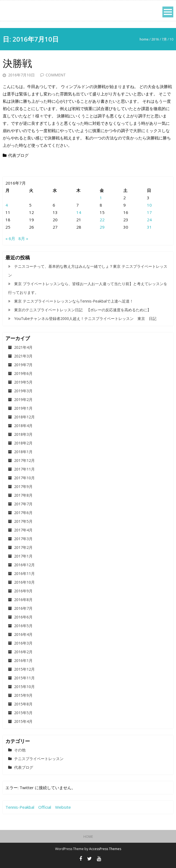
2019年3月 (23, 391)
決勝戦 (17, 63)
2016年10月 (24, 582)
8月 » (23, 238)
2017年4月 (23, 530)
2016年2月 (23, 652)
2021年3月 (23, 356)
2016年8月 (23, 600)
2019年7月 (23, 365)
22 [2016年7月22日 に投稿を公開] (102, 220)
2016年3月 (23, 643)
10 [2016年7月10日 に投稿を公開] (149, 205)
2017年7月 (23, 504)
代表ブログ (18, 155)
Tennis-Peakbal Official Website (38, 807)
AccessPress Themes (105, 849)
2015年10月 (24, 687)
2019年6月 (23, 373)
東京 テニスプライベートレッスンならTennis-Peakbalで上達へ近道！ (74, 301)
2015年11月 (24, 678)
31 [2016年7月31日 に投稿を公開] (149, 227)
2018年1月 (23, 452)
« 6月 (10, 238)
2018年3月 (23, 434)
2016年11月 (24, 573)
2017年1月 (23, 556)
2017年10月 (24, 478)
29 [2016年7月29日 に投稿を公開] (102, 227)
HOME (88, 837)
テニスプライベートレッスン (39, 759)
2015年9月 (23, 695)
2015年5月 (23, 713)
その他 (20, 750)
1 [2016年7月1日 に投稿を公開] (101, 198)
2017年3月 (23, 539)
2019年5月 (23, 382)
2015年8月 (23, 704)
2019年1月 (23, 408)
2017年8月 (23, 495)
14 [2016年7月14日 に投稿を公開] (79, 212)
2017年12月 (24, 460)
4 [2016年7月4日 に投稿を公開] (7, 205)
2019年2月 (23, 399)
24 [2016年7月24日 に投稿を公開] (149, 220)
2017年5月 (23, 521)
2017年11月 (24, 469)
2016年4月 (23, 634)
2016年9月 (23, 591)
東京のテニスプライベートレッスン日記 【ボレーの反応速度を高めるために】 (83, 310)
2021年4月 (23, 347)
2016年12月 (24, 565)
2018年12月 (24, 417)
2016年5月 (23, 626)
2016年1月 (23, 660)
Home (144, 39)
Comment (56, 75)
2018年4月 (23, 426)
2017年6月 (23, 513)
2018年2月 (23, 443)
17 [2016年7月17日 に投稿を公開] (149, 212)
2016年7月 (23, 608)
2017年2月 (23, 547)
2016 (155, 39)
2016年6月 (23, 617)
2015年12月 (24, 669)
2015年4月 (23, 721)
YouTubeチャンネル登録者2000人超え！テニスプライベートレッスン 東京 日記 (85, 318)
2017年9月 (23, 486)
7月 (164, 39)
